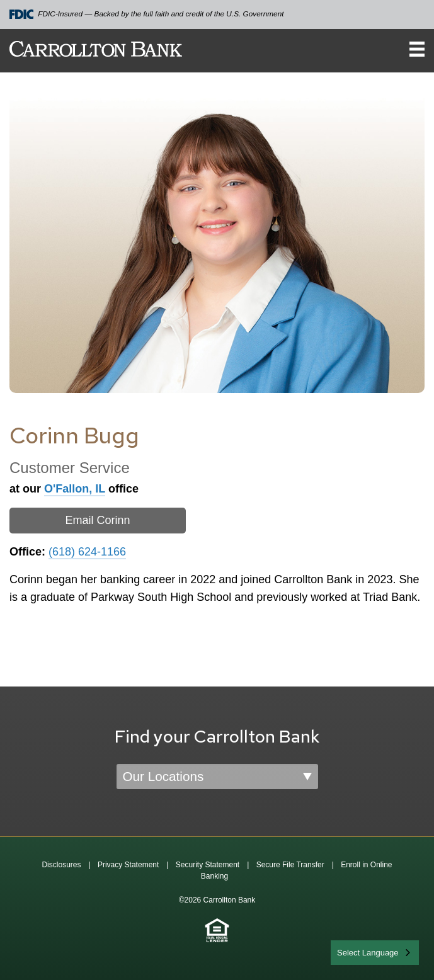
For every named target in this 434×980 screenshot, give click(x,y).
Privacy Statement (128, 865)
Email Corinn (97, 520)
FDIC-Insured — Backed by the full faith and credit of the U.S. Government (147, 14)
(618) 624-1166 (87, 552)
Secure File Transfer (290, 865)
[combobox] (375, 953)
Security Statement (208, 865)
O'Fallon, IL (75, 489)
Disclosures (61, 865)
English (351, 951)
